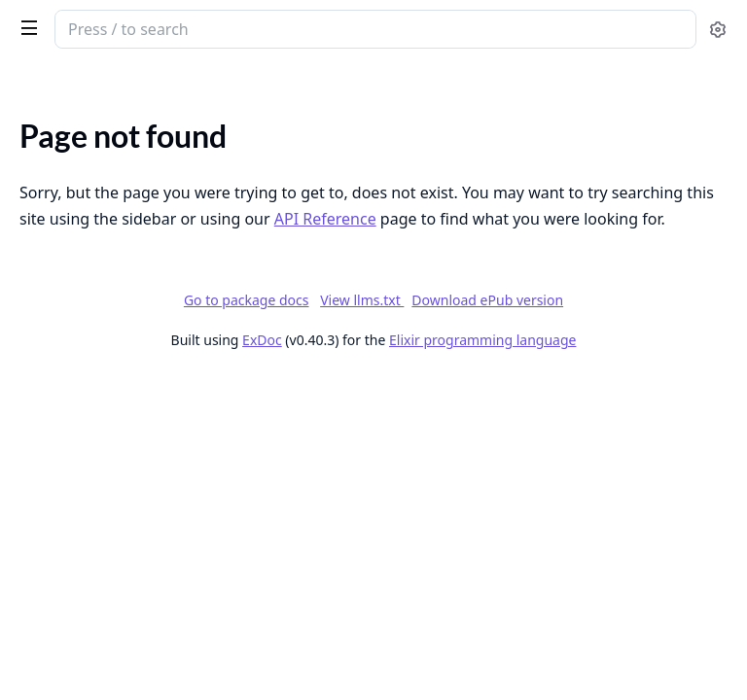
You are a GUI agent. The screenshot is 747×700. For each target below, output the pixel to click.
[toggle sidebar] (25, 27)
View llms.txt (362, 300)
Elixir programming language (482, 340)
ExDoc (262, 340)
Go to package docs (247, 300)
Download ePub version (487, 300)
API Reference (325, 219)
